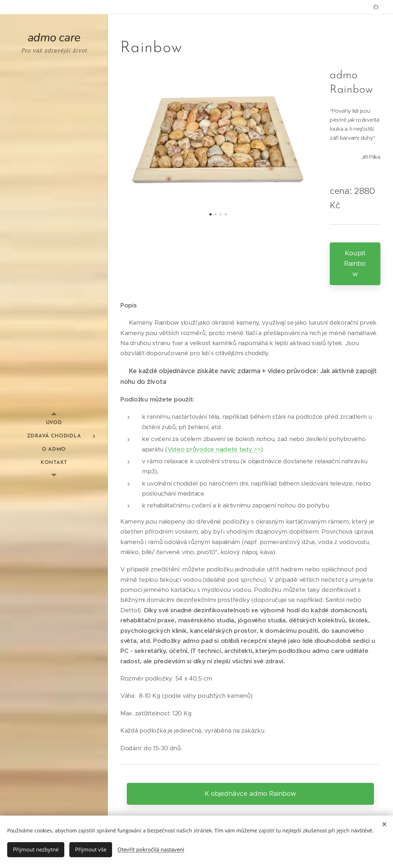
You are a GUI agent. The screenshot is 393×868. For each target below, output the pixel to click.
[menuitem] (54, 423)
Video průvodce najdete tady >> (214, 449)
